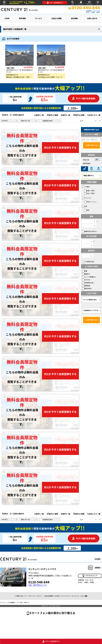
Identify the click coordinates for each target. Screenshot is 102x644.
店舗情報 (97, 568)
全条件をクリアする (91, 310)
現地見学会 (87, 288)
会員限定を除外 (46, 121)
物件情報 (22, 18)
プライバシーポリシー (36, 596)
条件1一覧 (39, 115)
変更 (97, 160)
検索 (73, 3)
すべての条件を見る (90, 300)
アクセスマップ (90, 576)
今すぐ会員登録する (55, 3)
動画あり (86, 274)
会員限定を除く (88, 283)
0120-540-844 (39, 582)
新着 (85, 271)
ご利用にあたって (21, 596)
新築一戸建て (90, 191)
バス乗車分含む (88, 262)
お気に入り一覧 (94, 115)
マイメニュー (81, 3)
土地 (85, 206)
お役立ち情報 (56, 18)
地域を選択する (89, 176)
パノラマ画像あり (89, 277)
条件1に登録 (52, 115)
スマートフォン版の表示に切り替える (52, 613)
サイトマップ (66, 596)
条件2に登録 (79, 115)
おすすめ (86, 280)
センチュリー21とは (80, 596)
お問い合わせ (89, 3)
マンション (87, 198)
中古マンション (90, 202)
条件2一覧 (65, 115)
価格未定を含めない (90, 231)
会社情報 (74, 18)
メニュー (98, 3)
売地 (87, 210)
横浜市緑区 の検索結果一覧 (15, 29)
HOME (4, 3)
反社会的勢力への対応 (52, 596)
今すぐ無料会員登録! (84, 98)
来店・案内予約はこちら (38, 585)
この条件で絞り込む (91, 145)
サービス (39, 18)
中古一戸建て (90, 193)
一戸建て (86, 187)
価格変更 (86, 286)
